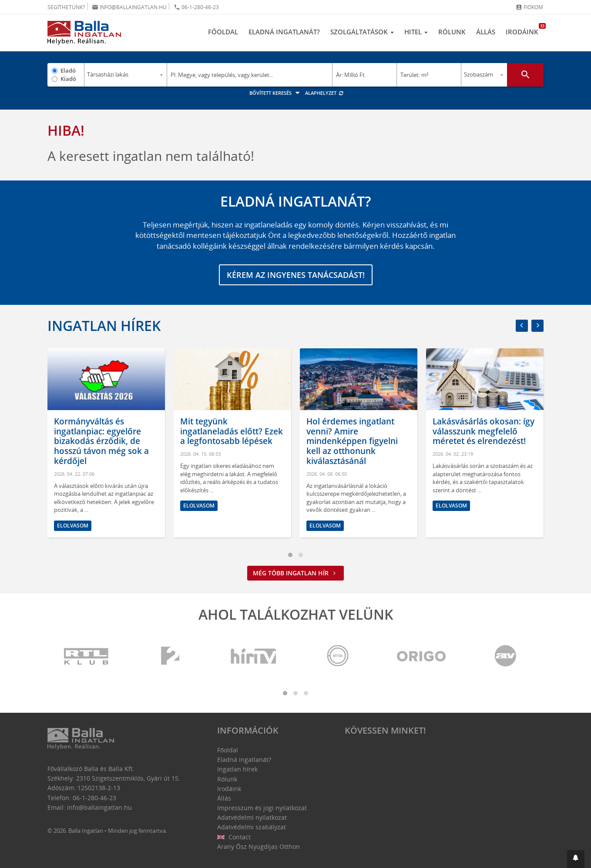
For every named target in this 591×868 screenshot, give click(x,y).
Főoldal (223, 32)
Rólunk (452, 32)
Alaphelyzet (324, 93)
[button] (576, 859)
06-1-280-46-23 (196, 7)
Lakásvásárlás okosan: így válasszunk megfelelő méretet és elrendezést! (484, 431)
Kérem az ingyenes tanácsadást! (296, 275)
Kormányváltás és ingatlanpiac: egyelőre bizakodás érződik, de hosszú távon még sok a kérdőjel (101, 441)
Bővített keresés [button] (276, 93)
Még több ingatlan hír (295, 573)
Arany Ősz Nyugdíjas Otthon (259, 846)
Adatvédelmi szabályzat (252, 827)
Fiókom (529, 7)
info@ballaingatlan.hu (129, 7)
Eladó (68, 70)
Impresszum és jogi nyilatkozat (262, 808)
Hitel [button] (416, 32)
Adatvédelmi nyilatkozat (252, 817)
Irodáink (525, 30)
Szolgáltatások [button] (362, 32)
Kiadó (68, 79)
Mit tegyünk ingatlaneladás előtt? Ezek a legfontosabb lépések (232, 431)
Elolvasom (73, 526)
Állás (486, 32)
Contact (234, 837)
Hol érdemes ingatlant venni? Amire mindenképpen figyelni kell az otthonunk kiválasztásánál (352, 441)
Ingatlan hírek (104, 325)
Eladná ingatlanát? (284, 32)
